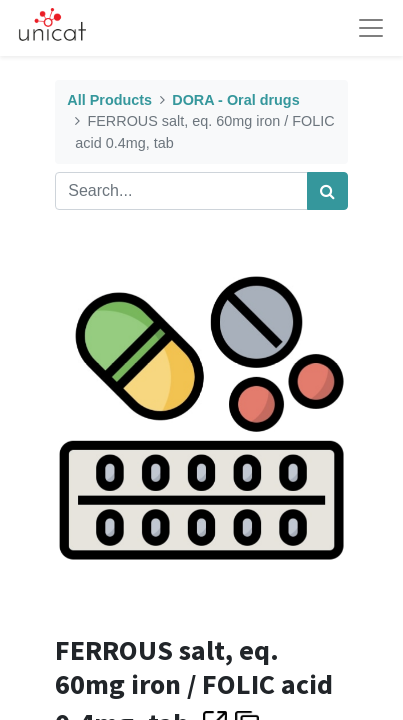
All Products (109, 100)
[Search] (327, 191)
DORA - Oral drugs (235, 100)
